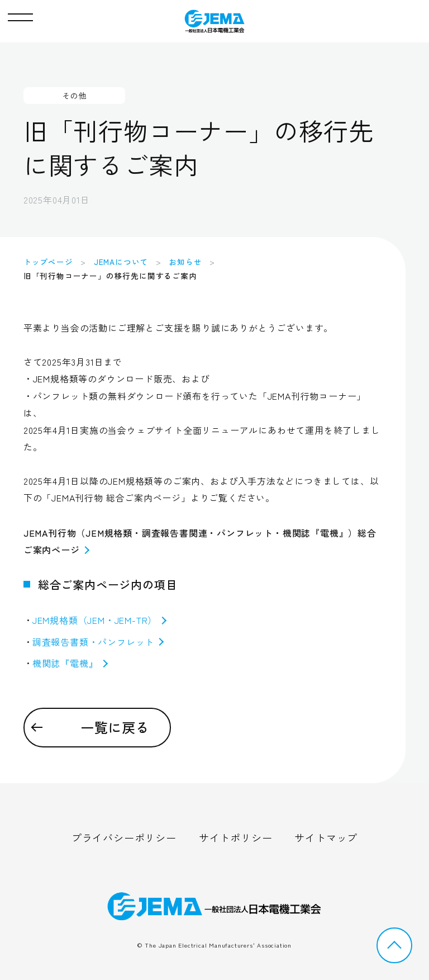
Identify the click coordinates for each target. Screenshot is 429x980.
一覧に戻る (115, 727)
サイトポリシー (236, 837)
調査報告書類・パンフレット (98, 642)
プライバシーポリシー (124, 837)
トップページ (48, 262)
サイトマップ (326, 837)
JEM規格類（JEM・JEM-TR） (99, 620)
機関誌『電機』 (70, 663)
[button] (20, 15)
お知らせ (185, 262)
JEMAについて (121, 262)
